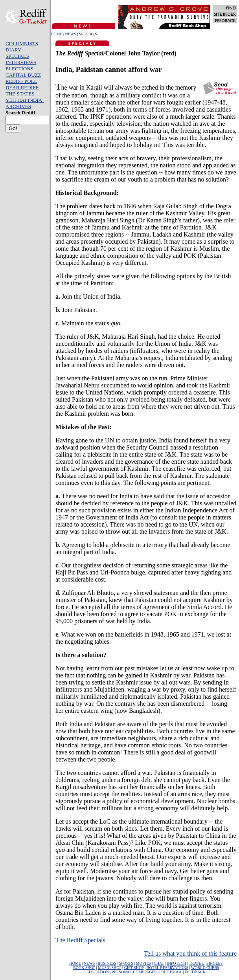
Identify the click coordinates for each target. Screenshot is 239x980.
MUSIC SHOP (109, 968)
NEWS (70, 34)
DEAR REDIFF (22, 87)
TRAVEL (196, 963)
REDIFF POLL (21, 81)
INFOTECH (176, 963)
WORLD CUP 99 (205, 968)
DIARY (13, 50)
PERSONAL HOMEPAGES (134, 972)
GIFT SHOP (134, 968)
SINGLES (214, 963)
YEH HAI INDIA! (25, 100)
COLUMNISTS (22, 43)
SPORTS (126, 963)
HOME (56, 34)
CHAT (159, 963)
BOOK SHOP (84, 968)
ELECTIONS (19, 69)
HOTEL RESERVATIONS (167, 968)
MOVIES (143, 963)
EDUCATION (98, 972)
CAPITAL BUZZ (23, 75)
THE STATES (20, 94)
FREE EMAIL (171, 972)
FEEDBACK (195, 972)
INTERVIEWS (21, 62)
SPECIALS (17, 56)
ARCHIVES (18, 106)
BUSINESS (107, 963)
